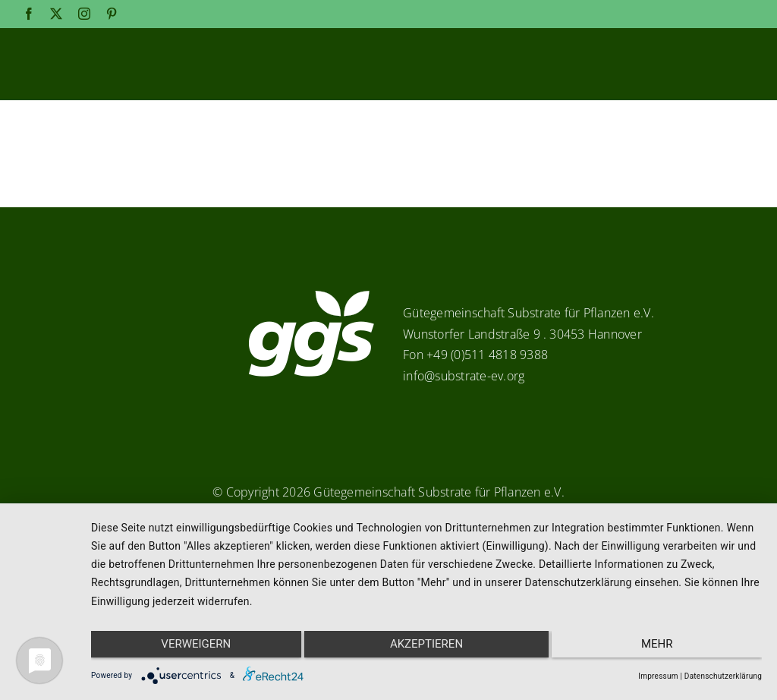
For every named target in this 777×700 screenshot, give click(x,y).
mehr (662, 648)
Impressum (658, 676)
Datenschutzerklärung (723, 676)
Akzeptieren (426, 648)
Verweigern (190, 648)
